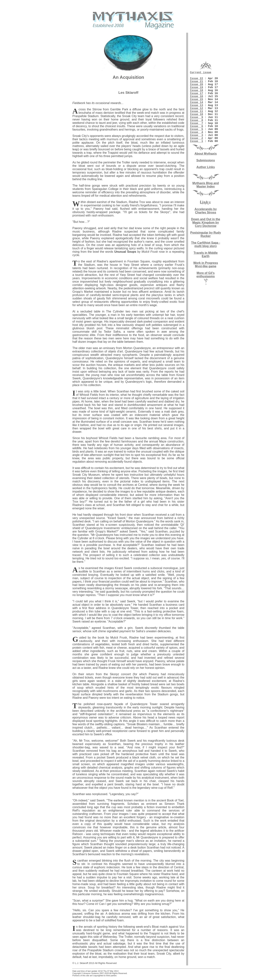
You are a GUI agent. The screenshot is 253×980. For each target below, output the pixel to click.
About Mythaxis (206, 172)
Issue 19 (196, 92)
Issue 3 (196, 151)
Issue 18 (196, 95)
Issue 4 (196, 148)
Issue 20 (196, 88)
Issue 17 (196, 99)
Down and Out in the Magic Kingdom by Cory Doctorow (206, 240)
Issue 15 (196, 106)
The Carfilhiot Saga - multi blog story (206, 262)
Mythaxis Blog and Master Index (206, 203)
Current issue (201, 73)
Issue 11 (196, 121)
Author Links (206, 185)
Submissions (206, 178)
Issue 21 (196, 84)
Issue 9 (196, 129)
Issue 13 (196, 114)
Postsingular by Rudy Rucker (206, 252)
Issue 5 (196, 144)
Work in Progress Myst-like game (206, 282)
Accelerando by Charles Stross (206, 229)
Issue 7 (196, 136)
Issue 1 (196, 159)
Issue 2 (196, 155)
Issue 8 (196, 133)
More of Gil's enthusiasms (206, 293)
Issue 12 (196, 118)
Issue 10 (196, 125)
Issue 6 (196, 140)
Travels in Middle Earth (206, 272)
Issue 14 (196, 110)
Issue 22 (196, 80)
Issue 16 (196, 103)
